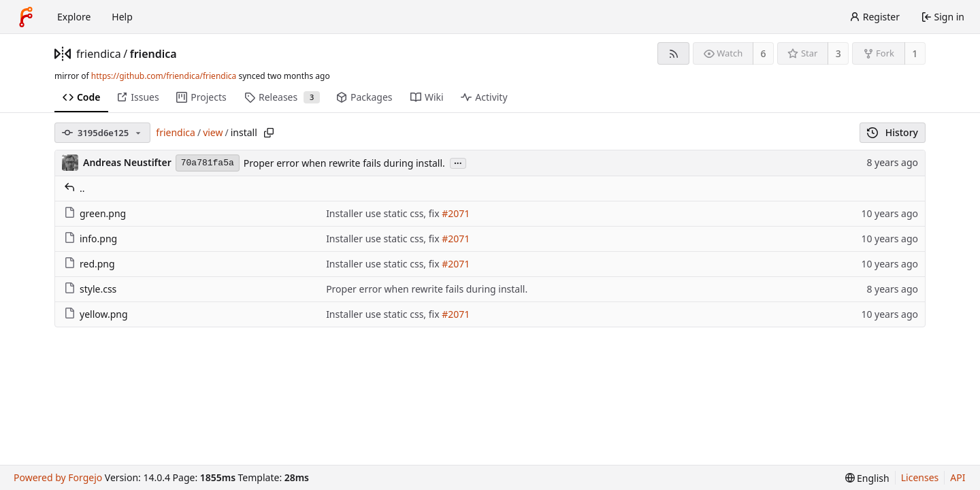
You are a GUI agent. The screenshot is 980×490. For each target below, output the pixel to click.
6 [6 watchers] (764, 53)
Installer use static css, (377, 213)
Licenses (920, 477)
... (458, 162)
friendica (99, 54)
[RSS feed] (673, 53)
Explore (74, 17)
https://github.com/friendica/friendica (164, 76)
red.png (89, 264)
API (958, 477)
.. (75, 188)
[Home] (26, 17)
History (893, 132)
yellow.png (96, 314)
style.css (90, 289)
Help (122, 17)
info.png (91, 239)
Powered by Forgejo (58, 477)
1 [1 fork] (915, 53)
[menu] (867, 478)
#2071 (456, 213)
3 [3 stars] (838, 53)
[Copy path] (269, 133)
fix (434, 213)
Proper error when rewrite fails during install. (344, 163)
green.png (95, 213)
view (213, 132)
